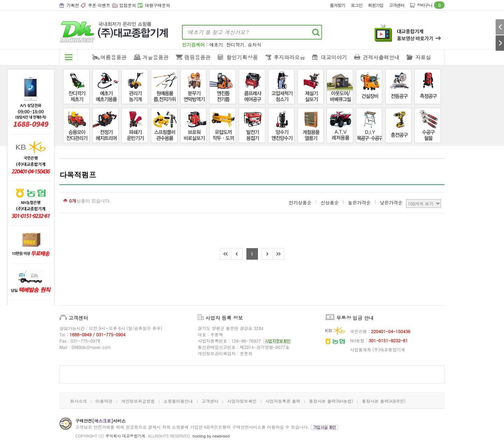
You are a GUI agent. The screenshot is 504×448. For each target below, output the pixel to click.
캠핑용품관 (198, 57)
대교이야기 (334, 57)
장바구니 (431, 5)
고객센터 (397, 5)
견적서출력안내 (381, 57)
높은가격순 (359, 202)
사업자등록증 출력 (283, 401)
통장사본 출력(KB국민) (384, 401)
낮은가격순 (391, 202)
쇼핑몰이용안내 (178, 401)
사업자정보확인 (242, 401)
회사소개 (78, 401)
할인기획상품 (242, 57)
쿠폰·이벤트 (99, 5)
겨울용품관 (156, 57)
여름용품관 (114, 57)
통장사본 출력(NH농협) (331, 401)
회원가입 (376, 5)
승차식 (255, 45)
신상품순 (330, 202)
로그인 (356, 5)
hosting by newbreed (211, 436)
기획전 (73, 5)
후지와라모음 (289, 57)
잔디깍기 (235, 45)
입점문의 (128, 5)
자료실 (423, 57)
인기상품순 (300, 202)
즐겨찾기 (337, 5)
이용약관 (104, 401)
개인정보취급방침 (138, 401)
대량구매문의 (157, 5)
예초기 (216, 45)
